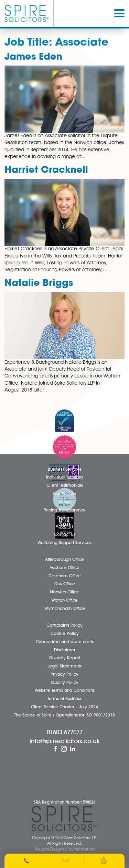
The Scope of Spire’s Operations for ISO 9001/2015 (64, 715)
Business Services (65, 470)
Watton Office (64, 601)
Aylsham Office (64, 568)
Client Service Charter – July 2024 (64, 707)
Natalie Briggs (39, 284)
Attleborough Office (64, 560)
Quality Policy (65, 683)
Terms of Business (64, 699)
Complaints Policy (64, 626)
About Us (64, 527)
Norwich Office (64, 592)
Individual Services (64, 478)
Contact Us (65, 535)
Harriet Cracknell (46, 171)
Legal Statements (64, 666)
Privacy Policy (64, 675)
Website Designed (51, 850)
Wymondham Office (65, 609)
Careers (65, 518)
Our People (64, 494)
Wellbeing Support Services (64, 543)
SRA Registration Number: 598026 (64, 803)
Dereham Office (65, 576)
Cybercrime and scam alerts (65, 642)
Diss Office (65, 584)
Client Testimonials (65, 486)
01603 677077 (65, 733)
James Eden (33, 57)
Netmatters (84, 850)
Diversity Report (65, 658)
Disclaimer (65, 650)
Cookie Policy (65, 634)
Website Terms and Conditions (65, 691)
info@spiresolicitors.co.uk (65, 742)
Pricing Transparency (64, 510)
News (64, 502)
